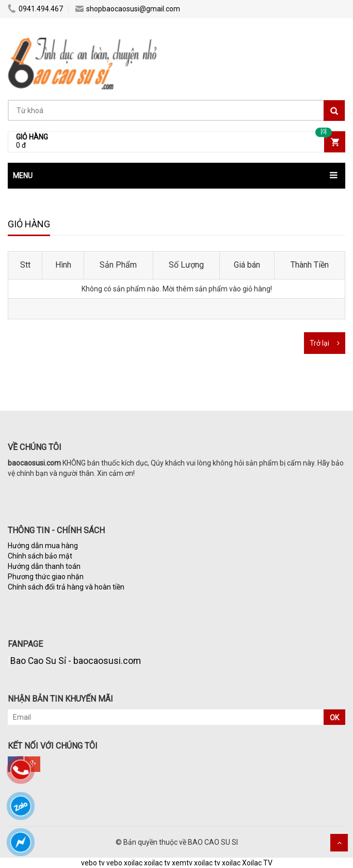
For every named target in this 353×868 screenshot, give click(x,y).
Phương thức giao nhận (46, 577)
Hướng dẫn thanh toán (44, 566)
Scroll (339, 843)
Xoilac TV (257, 863)
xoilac (133, 863)
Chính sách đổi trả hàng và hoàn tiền (66, 587)
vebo (114, 863)
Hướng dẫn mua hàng (43, 546)
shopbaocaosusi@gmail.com (128, 9)
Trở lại (319, 343)
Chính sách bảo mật (40, 556)
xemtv (182, 863)
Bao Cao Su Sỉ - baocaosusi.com (76, 661)
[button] (176, 176)
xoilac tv (157, 863)
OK (334, 718)
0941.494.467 (35, 9)
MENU (23, 176)
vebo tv (93, 863)
